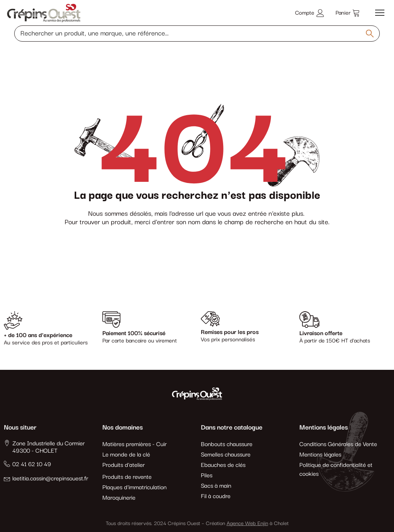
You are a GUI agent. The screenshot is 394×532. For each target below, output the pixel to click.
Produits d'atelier (124, 465)
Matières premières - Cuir (134, 444)
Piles (207, 476)
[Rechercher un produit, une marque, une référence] (197, 34)
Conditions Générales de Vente (338, 444)
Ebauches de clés (223, 465)
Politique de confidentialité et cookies (336, 470)
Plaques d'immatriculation (134, 488)
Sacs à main (216, 486)
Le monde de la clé (126, 455)
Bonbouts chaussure (227, 444)
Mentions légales (320, 455)
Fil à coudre (216, 496)
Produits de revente (127, 477)
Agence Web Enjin (247, 524)
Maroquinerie (119, 498)
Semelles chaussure (226, 455)
